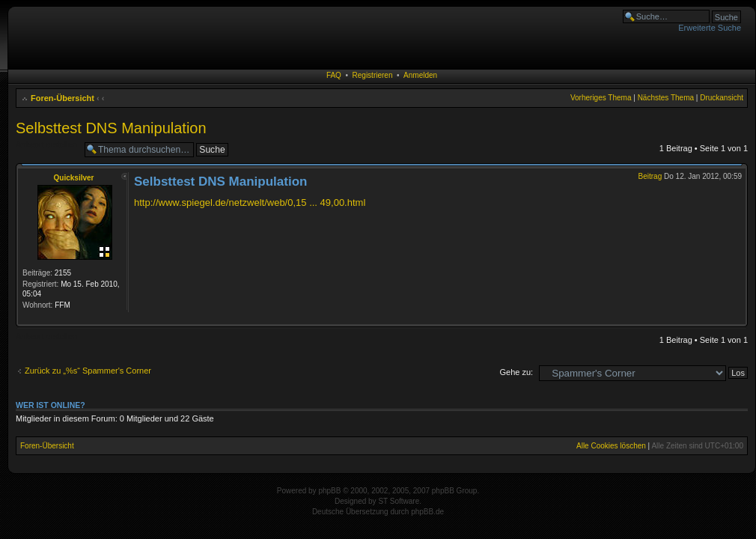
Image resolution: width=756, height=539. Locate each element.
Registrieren (373, 75)
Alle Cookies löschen (611, 446)
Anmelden (420, 75)
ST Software (399, 501)
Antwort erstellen (46, 144)
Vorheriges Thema (601, 98)
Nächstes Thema (666, 98)
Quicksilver (74, 178)
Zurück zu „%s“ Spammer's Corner (88, 371)
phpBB (329, 491)
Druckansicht (722, 98)
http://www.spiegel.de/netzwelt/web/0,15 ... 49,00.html (250, 202)
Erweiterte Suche (710, 28)
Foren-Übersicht (63, 98)
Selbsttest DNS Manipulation (111, 128)
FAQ (334, 75)
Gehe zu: (516, 372)
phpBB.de (427, 512)
